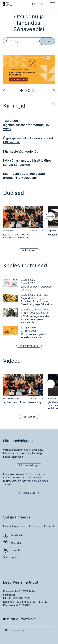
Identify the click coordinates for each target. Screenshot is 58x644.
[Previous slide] (7, 91)
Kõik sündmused (29, 346)
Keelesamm (30, 178)
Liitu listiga (29, 493)
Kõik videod (29, 417)
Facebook (16, 535)
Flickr (14, 558)
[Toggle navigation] (52, 4)
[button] (22, 90)
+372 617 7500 (21, 598)
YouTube (16, 543)
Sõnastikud (22, 165)
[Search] (29, 41)
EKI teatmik (11, 142)
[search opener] (40, 4)
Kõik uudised (29, 250)
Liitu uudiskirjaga (29, 465)
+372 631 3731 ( (24, 602)
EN (34, 4)
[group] (23, 225)
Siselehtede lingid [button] (15, 630)
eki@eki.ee (9, 595)
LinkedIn (16, 550)
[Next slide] (51, 91)
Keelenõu (31, 152)
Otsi (47, 41)
